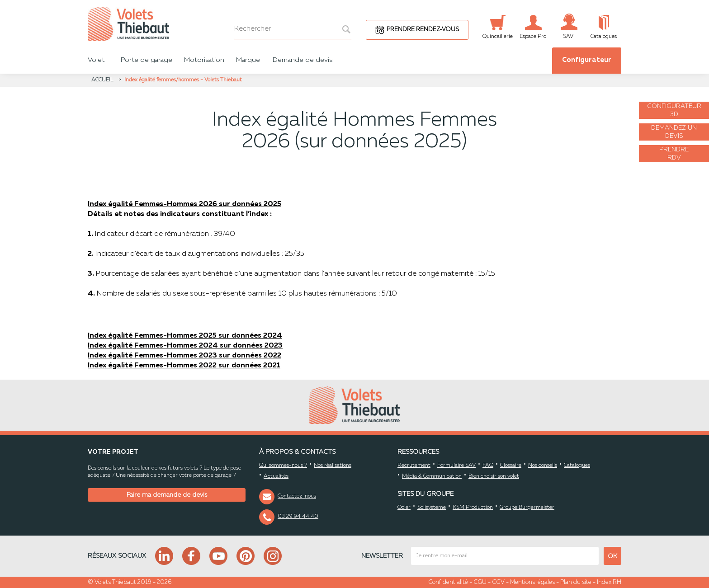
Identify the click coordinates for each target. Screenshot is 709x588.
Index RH (609, 582)
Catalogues (577, 466)
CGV (498, 582)
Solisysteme (432, 508)
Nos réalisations (333, 466)
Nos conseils (543, 466)
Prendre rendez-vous (423, 30)
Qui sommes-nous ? (283, 466)
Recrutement (414, 466)
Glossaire (511, 466)
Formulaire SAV (456, 466)
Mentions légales (532, 582)
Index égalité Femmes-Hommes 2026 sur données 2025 (184, 204)
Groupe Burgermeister (527, 508)
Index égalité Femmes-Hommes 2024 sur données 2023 (185, 346)
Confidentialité (448, 582)
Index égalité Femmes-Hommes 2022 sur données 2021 (184, 366)
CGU (480, 582)
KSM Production (473, 508)
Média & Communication (432, 476)
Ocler (404, 508)
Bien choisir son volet (494, 476)
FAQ (488, 466)
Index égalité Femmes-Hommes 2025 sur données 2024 (185, 336)
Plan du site (576, 582)
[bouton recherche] (342, 29)
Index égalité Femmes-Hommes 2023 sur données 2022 (184, 356)
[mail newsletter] (505, 556)
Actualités (276, 476)
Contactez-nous (297, 496)
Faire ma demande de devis (167, 495)
